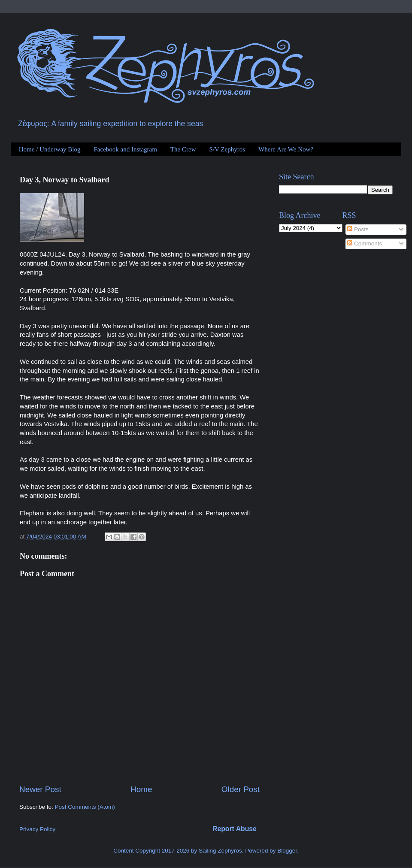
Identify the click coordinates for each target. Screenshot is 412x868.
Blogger (287, 851)
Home (141, 789)
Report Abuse (235, 829)
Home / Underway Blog (50, 149)
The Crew (183, 149)
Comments (365, 243)
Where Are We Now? (286, 149)
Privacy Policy (37, 829)
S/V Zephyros (227, 149)
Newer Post (40, 789)
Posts (358, 229)
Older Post (241, 789)
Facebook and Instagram (125, 149)
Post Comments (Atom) (85, 807)
